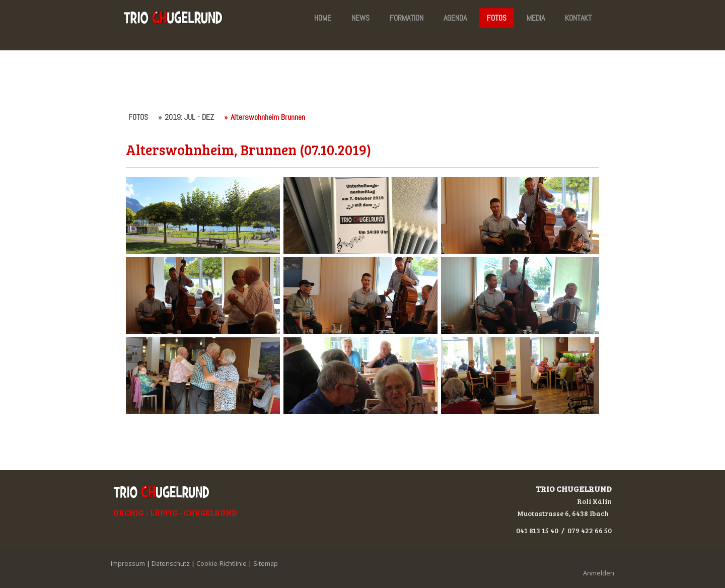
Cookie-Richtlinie (222, 563)
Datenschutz (171, 563)
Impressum (128, 563)
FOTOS (497, 18)
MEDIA (536, 18)
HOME (323, 18)
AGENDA (455, 18)
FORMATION (407, 18)
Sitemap (266, 563)
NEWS (360, 18)
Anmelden (599, 573)
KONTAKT (578, 18)
